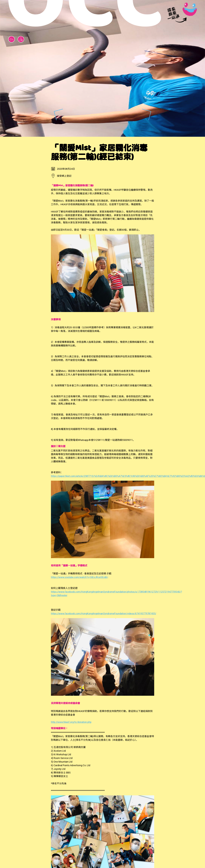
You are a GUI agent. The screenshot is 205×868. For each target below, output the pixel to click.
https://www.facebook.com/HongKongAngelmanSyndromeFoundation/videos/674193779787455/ (104, 613)
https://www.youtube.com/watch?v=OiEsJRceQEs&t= (80, 577)
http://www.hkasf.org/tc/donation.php (71, 722)
